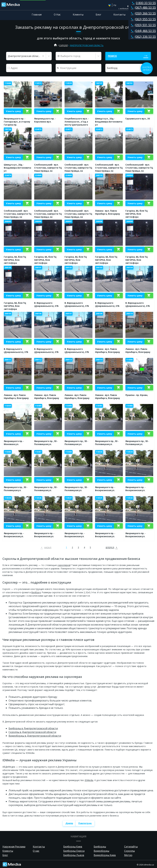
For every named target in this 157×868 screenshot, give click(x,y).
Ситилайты (131, 847)
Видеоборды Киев (105, 855)
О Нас (57, 15)
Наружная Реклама (14, 847)
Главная (37, 15)
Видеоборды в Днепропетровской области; (35, 736)
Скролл (63, 45)
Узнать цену (13, 111)
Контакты (119, 15)
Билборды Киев (73, 847)
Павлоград (85, 823)
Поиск (112, 56)
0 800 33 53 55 (143, 3)
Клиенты (78, 15)
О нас (36, 851)
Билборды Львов (74, 855)
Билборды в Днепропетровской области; (33, 728)
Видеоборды (101, 851)
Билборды (100, 847)
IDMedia (89, 780)
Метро (128, 855)
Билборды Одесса (74, 851)
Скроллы (129, 851)
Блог (98, 15)
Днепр (69, 823)
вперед (110, 548)
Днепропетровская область (87, 45)
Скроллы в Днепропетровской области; (33, 732)
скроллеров (64, 565)
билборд (36, 592)
